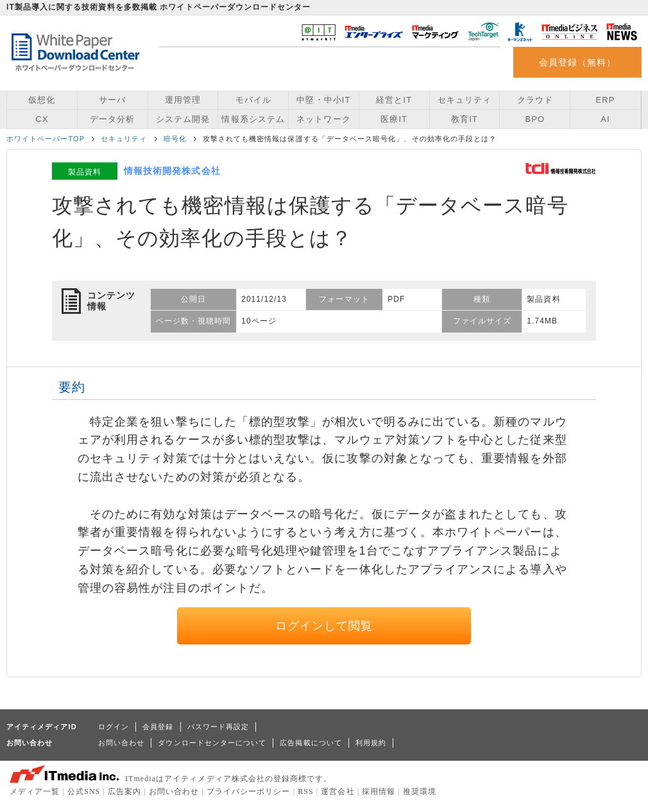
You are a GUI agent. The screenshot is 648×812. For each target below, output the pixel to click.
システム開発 (183, 119)
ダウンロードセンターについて (212, 743)
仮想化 (42, 100)
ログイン (114, 727)
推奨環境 (420, 791)
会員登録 (158, 727)
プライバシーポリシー (249, 791)
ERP (606, 100)
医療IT (394, 119)
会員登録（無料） (578, 62)
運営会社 (337, 791)
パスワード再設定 (218, 727)
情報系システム (253, 119)
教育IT (465, 119)
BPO (535, 119)
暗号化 (175, 139)
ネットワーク (323, 119)
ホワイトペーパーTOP (46, 139)
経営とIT (394, 100)
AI (605, 119)
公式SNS (84, 791)
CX (42, 119)
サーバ (112, 100)
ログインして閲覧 (324, 626)
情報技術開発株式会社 (172, 171)
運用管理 (183, 100)
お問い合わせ (121, 743)
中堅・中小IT (323, 100)
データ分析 (112, 119)
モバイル (253, 100)
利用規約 (371, 743)
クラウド (535, 100)
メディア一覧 (35, 791)
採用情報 (379, 791)
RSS (306, 791)
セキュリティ (465, 100)
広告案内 (124, 791)
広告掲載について (311, 743)
